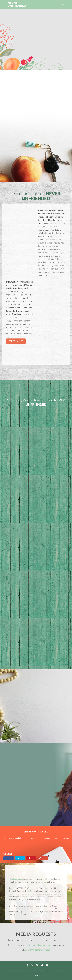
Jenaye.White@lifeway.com (37, 950)
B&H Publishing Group (38, 971)
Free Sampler (16, 341)
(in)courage (16, 879)
